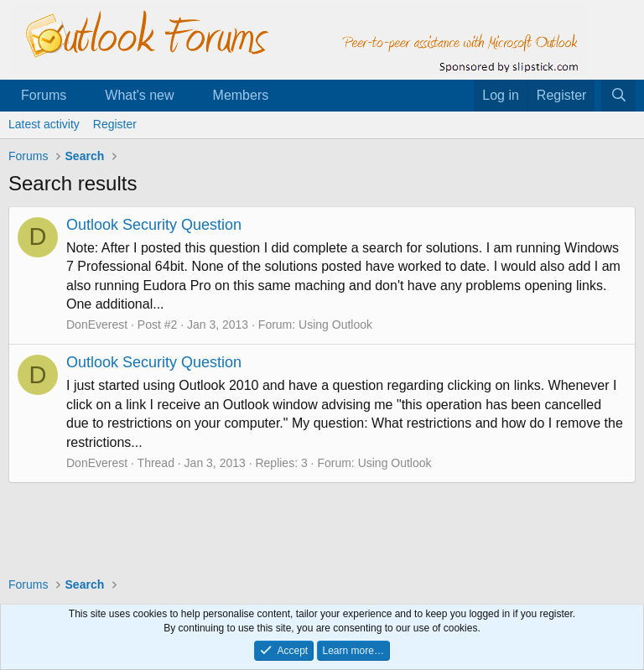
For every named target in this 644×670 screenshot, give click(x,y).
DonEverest (97, 325)
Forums (44, 95)
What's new (139, 95)
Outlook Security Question (154, 225)
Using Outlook (335, 325)
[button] (80, 96)
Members (241, 95)
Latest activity (44, 124)
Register (115, 124)
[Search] (618, 96)
